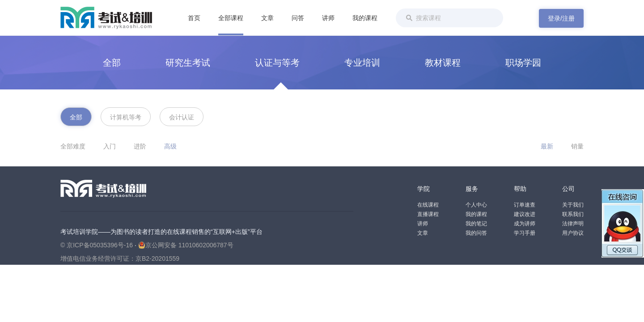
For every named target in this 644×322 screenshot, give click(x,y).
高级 (170, 146)
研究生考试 (188, 63)
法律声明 (573, 224)
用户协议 (573, 233)
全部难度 (73, 146)
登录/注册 (561, 18)
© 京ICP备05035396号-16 (97, 245)
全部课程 (231, 18)
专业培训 (362, 63)
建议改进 (525, 214)
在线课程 (428, 205)
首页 (194, 18)
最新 (547, 146)
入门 (110, 146)
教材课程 (443, 63)
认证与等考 (277, 63)
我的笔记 (476, 224)
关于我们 (573, 205)
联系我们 (573, 214)
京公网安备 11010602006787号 (186, 245)
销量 (577, 146)
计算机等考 (126, 117)
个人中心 (476, 205)
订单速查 (525, 205)
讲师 (328, 18)
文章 (267, 18)
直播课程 (428, 214)
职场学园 (523, 63)
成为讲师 (525, 224)
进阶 (140, 146)
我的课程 (365, 18)
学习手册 (525, 233)
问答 (298, 18)
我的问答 (476, 233)
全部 (112, 63)
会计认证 (182, 117)
